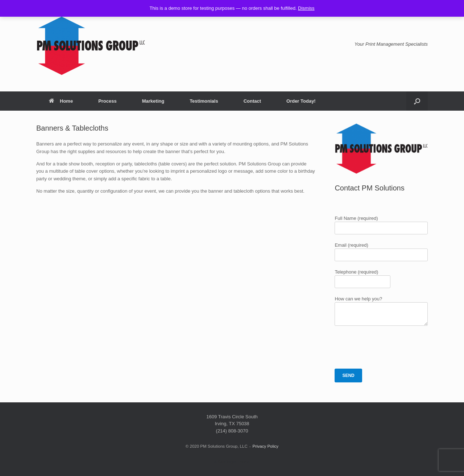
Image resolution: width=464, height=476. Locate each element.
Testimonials (204, 101)
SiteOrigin (227, 462)
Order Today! (301, 101)
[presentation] (390, 347)
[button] (417, 101)
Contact (252, 101)
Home (61, 101)
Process (107, 101)
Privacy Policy (266, 446)
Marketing (153, 101)
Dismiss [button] (306, 8)
